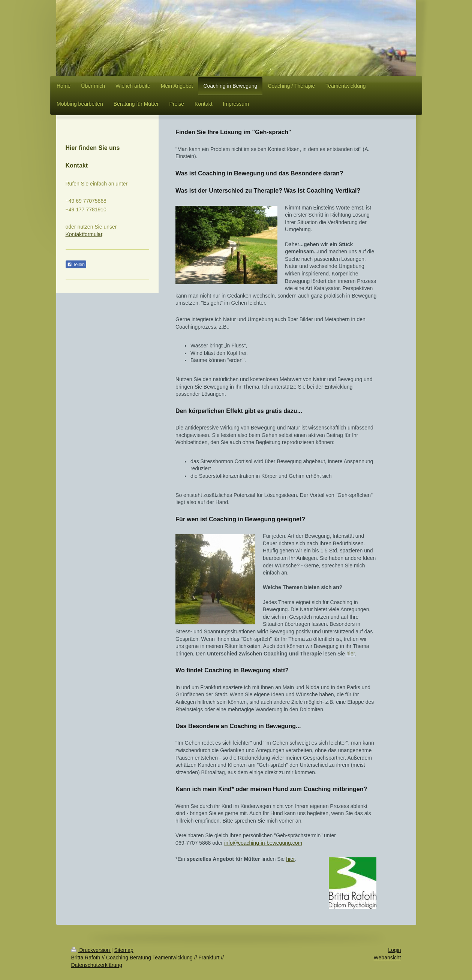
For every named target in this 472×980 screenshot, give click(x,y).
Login (394, 950)
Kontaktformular (84, 234)
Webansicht (387, 958)
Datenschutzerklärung (97, 965)
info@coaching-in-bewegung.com (263, 843)
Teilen (76, 265)
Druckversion (91, 950)
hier (351, 654)
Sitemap (124, 950)
